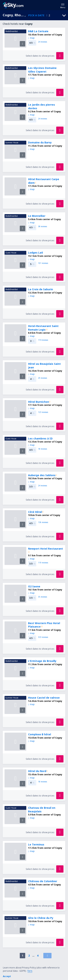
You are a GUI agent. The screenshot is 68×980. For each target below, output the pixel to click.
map (31, 38)
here (30, 971)
